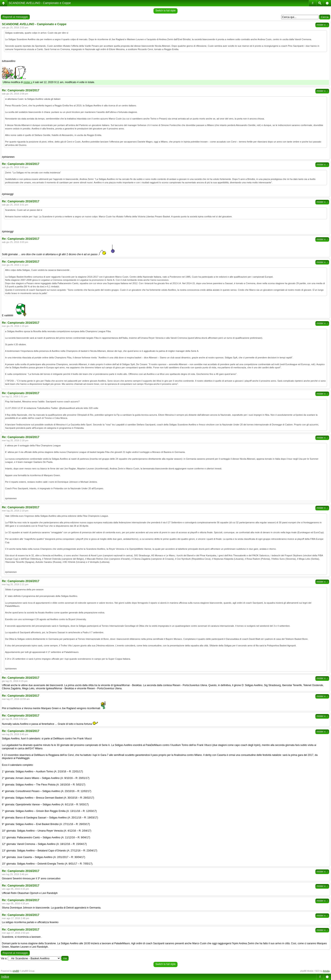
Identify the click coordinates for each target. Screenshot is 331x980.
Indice (5, 977)
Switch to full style (165, 11)
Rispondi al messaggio (15, 17)
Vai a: (4, 958)
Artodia (326, 971)
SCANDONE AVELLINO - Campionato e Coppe (40, 3)
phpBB (16, 971)
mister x (322, 25)
